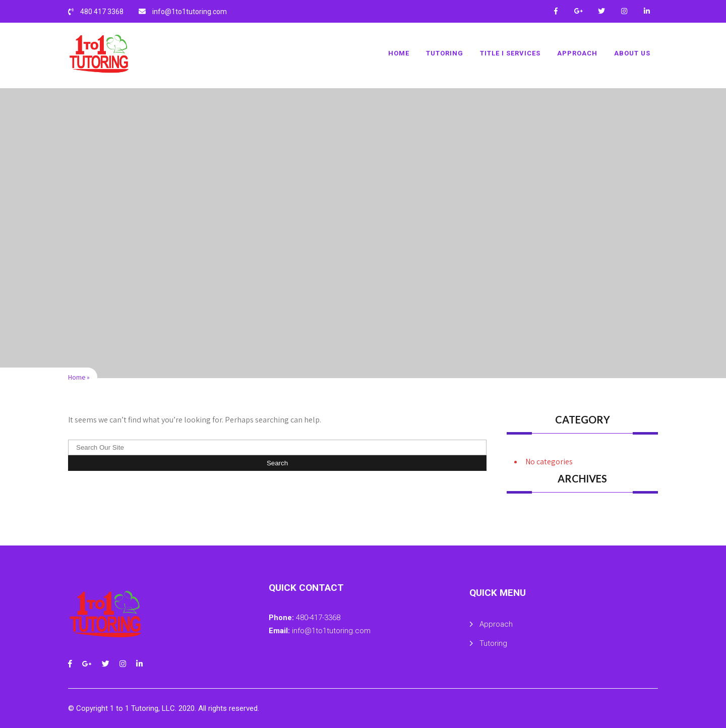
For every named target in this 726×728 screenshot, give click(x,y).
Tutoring (445, 53)
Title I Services (510, 53)
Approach (577, 53)
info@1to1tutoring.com (190, 12)
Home (399, 53)
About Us (632, 53)
